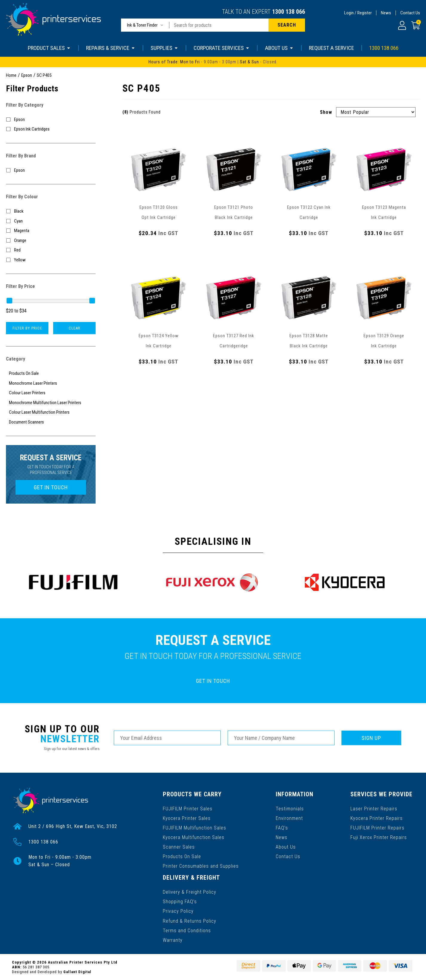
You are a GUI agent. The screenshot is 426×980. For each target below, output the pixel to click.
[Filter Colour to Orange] (51, 241)
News (386, 13)
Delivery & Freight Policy (190, 892)
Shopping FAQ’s (180, 902)
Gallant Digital (77, 971)
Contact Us (410, 13)
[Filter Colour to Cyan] (51, 221)
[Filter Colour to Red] (51, 250)
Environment (289, 818)
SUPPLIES (164, 48)
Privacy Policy (178, 911)
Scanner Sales (179, 847)
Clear (75, 328)
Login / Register (358, 13)
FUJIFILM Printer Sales (188, 809)
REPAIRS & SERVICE (111, 48)
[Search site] (287, 25)
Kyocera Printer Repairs (377, 818)
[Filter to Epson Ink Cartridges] (51, 129)
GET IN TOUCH (51, 487)
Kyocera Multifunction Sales (194, 837)
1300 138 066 (289, 12)
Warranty (173, 940)
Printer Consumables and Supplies (201, 866)
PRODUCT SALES (49, 48)
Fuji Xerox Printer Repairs (379, 837)
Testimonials (290, 809)
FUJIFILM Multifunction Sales (194, 828)
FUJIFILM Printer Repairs (377, 828)
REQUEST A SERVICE (331, 48)
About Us (286, 847)
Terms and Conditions (187, 930)
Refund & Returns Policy (190, 921)
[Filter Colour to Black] (51, 211)
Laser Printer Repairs (374, 809)
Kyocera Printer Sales (187, 818)
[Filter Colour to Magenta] (51, 231)
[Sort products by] (376, 112)
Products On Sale (182, 856)
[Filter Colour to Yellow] (51, 260)
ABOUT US (279, 48)
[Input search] (219, 25)
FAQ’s (282, 828)
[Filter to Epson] (51, 120)
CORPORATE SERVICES (222, 48)
